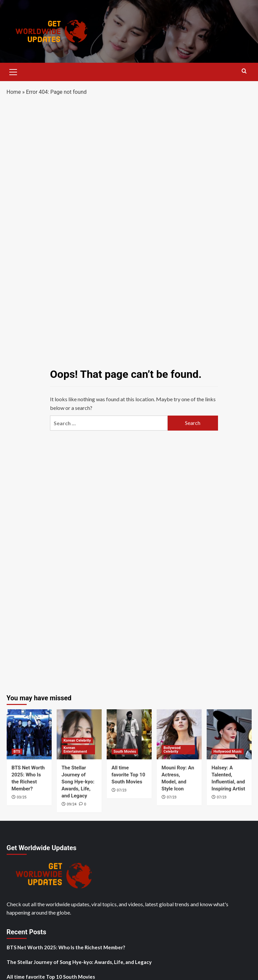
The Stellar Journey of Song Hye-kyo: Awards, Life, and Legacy (78, 782)
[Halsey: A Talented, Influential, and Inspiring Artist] (229, 734)
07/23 (121, 790)
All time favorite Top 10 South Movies (128, 775)
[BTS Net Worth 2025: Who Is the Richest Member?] (29, 734)
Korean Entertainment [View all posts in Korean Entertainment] (75, 750)
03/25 (21, 797)
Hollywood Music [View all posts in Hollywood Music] (228, 752)
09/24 (71, 804)
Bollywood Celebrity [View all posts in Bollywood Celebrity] (172, 750)
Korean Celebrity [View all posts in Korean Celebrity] (77, 741)
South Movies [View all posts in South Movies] (125, 752)
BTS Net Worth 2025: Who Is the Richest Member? (66, 947)
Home (14, 92)
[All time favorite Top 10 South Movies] (129, 734)
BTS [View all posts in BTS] (17, 752)
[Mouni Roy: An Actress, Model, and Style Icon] (179, 734)
